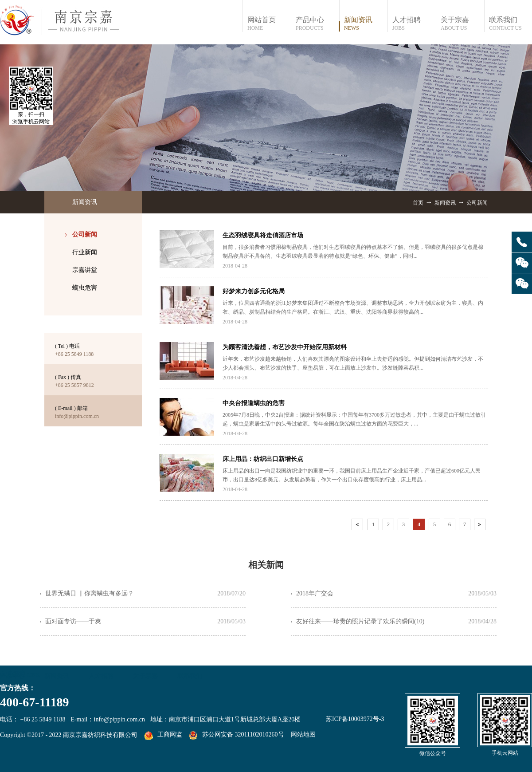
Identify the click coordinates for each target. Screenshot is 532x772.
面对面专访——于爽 (73, 621)
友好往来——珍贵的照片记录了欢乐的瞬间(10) (360, 621)
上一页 (358, 526)
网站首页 (269, 24)
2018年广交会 (315, 593)
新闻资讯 (445, 203)
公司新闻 (477, 203)
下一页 (481, 526)
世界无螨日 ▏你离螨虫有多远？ (90, 593)
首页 (418, 203)
